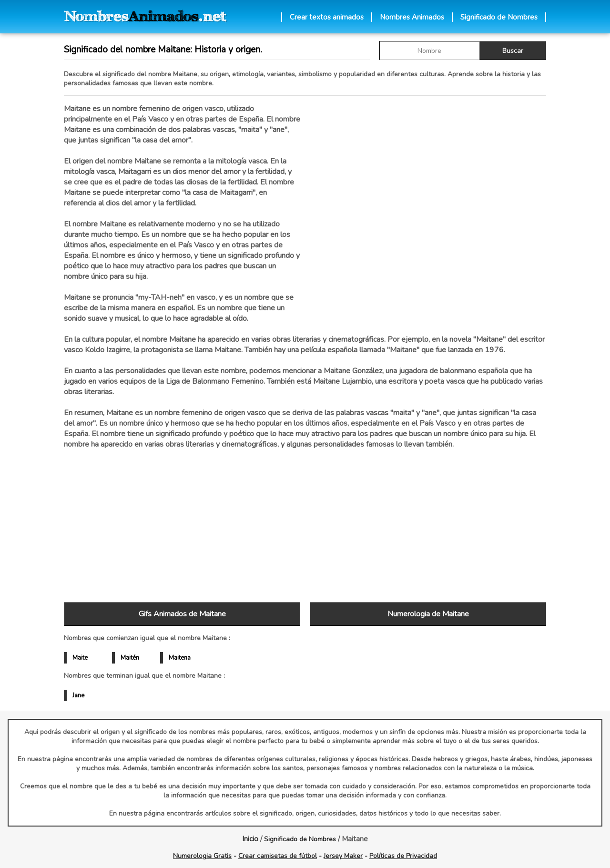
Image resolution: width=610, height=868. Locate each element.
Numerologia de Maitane (428, 614)
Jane (78, 695)
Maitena (180, 658)
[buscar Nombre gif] (429, 51)
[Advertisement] (428, 204)
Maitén (130, 658)
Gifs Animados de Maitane (182, 614)
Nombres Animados (412, 17)
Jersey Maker (343, 856)
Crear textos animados (327, 17)
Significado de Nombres (499, 17)
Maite (80, 658)
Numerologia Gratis (202, 856)
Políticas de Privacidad (403, 856)
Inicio (250, 839)
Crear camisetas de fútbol (278, 856)
